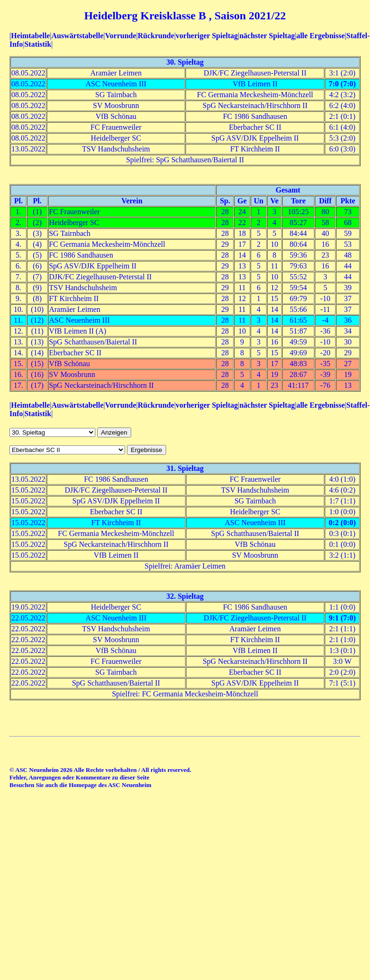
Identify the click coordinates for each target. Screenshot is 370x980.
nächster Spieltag (267, 36)
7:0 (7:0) (342, 84)
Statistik (38, 44)
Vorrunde (120, 36)
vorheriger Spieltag (207, 36)
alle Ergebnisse (321, 36)
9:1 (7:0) (342, 618)
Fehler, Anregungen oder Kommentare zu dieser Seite (79, 777)
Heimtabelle (30, 36)
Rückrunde (156, 36)
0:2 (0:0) (342, 523)
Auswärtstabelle (77, 36)
